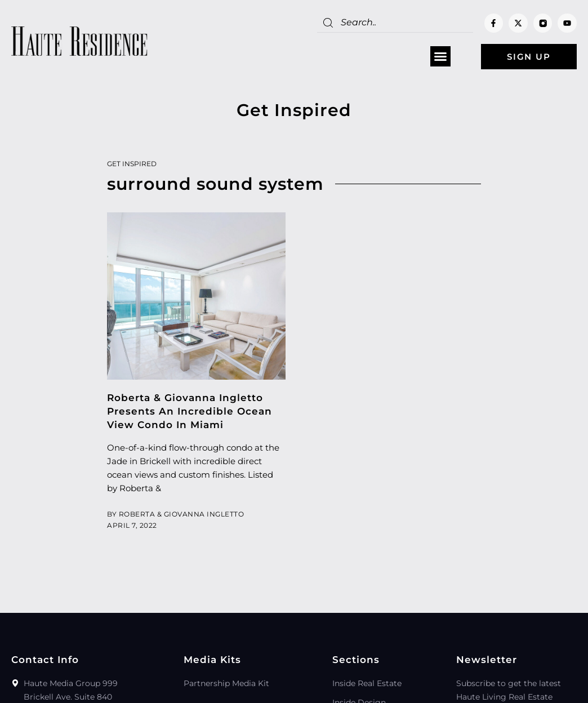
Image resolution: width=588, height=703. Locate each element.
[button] (440, 57)
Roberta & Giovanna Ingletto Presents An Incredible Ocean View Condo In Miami (190, 411)
